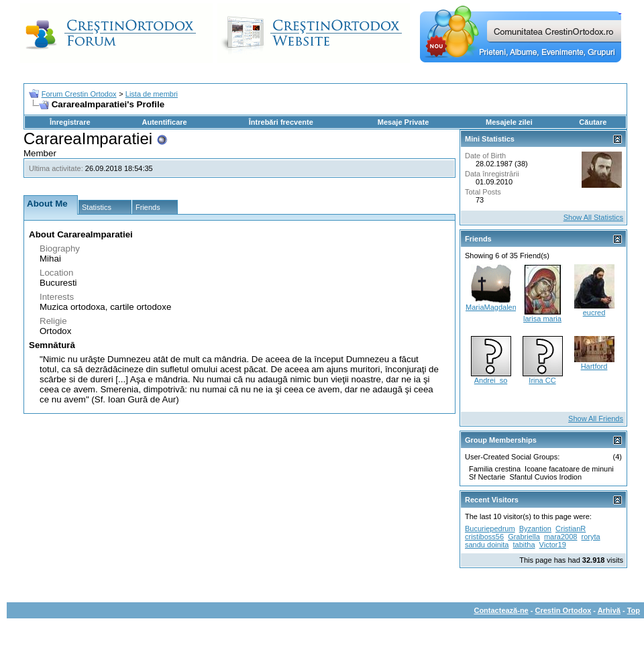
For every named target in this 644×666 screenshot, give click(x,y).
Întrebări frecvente (281, 122)
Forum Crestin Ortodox (79, 94)
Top (634, 610)
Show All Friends (596, 419)
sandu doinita (487, 545)
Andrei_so (491, 380)
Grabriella (524, 537)
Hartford (594, 366)
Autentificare (164, 122)
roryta (591, 537)
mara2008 (561, 537)
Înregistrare (70, 122)
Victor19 (553, 545)
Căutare (593, 122)
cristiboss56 (484, 537)
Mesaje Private (403, 122)
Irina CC (542, 380)
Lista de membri (152, 94)
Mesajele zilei (509, 122)
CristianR (571, 529)
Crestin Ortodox (563, 610)
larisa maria (542, 319)
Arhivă (609, 610)
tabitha (524, 545)
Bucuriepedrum (490, 529)
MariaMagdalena (493, 307)
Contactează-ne (501, 610)
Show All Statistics (593, 217)
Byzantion (535, 529)
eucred (594, 313)
